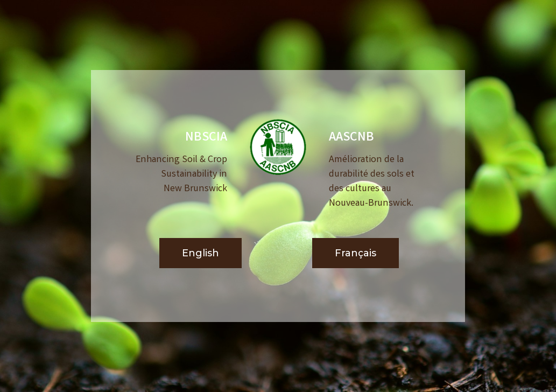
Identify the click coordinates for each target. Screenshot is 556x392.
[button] (200, 253)
